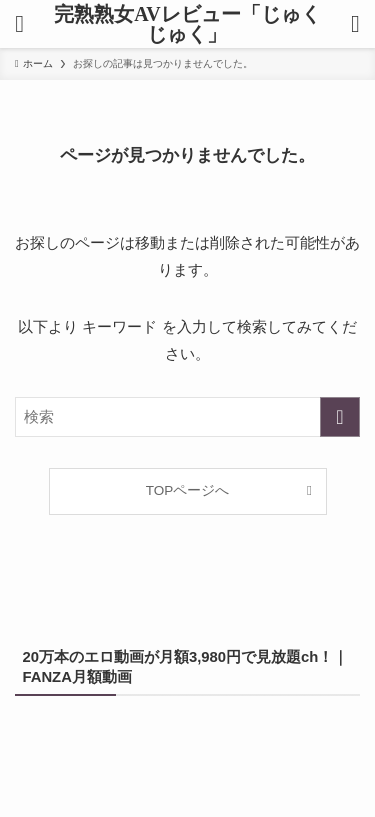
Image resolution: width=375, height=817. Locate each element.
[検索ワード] (187, 417)
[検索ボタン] (355, 24)
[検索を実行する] (340, 417)
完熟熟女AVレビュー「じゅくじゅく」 (187, 24)
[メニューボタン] (19, 24)
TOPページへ (188, 490)
